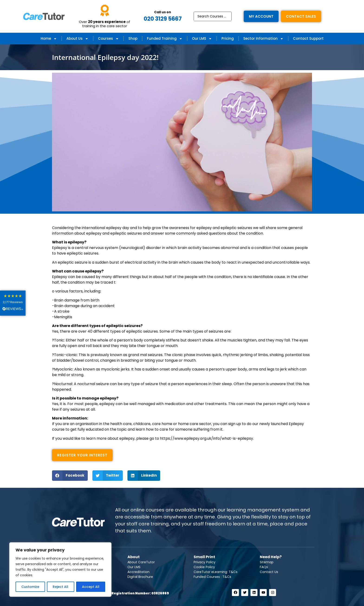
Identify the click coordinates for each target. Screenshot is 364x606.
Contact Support (308, 38)
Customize (30, 587)
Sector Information (263, 39)
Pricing (228, 38)
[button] (70, 476)
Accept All (91, 587)
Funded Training (165, 39)
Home (49, 39)
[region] (60, 570)
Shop (133, 38)
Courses (108, 39)
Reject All (60, 587)
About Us (77, 39)
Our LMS (202, 39)
